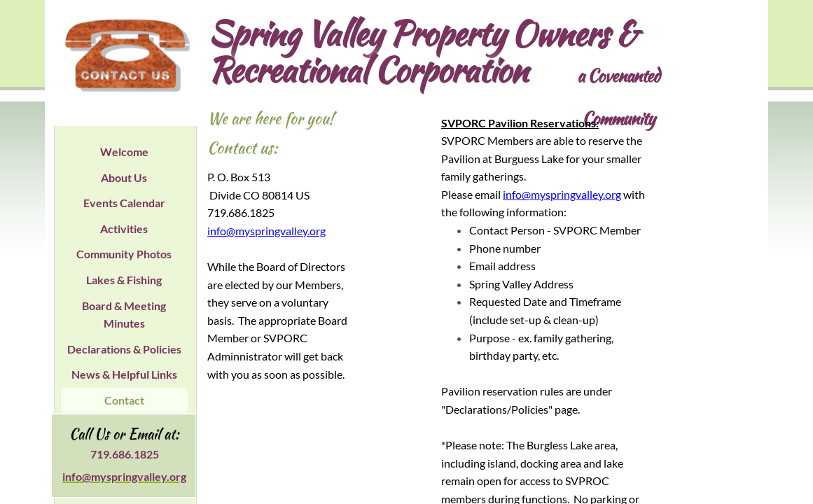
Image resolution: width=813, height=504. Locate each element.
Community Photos (124, 254)
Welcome (124, 152)
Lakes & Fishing (124, 280)
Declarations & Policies (124, 349)
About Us (124, 177)
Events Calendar (124, 203)
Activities (124, 229)
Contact (124, 400)
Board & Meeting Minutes (124, 315)
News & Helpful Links (124, 374)
